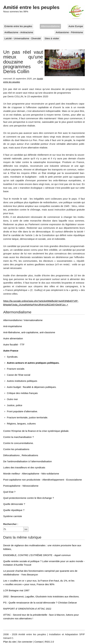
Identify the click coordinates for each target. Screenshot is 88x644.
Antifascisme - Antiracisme (19, 32)
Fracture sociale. (16, 369)
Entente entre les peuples (18, 26)
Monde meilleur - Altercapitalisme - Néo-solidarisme (31, 474)
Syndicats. (13, 357)
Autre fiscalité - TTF (14, 345)
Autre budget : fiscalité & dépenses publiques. (32, 387)
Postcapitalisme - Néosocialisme (21, 486)
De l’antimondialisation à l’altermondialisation (28, 461)
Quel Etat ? (9, 492)
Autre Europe (76, 26)
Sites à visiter (52, 38)
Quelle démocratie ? (14, 504)
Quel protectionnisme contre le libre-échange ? (29, 498)
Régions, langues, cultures (21, 424)
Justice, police (15, 405)
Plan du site (10, 642)
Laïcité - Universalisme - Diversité (23, 38)
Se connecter (25, 642)
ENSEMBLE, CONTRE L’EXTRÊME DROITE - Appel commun (37, 555)
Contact (39, 642)
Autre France (11, 351)
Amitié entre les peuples (31, 7)
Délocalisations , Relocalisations (21, 455)
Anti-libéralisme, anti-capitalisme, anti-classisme (29, 332)
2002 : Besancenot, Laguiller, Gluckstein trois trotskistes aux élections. (41, 596)
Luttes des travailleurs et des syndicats (24, 467)
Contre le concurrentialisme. (18, 443)
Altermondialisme (50, 26)
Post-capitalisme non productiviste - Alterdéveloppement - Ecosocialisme (43, 480)
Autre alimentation (13, 338)
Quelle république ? (14, 510)
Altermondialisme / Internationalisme (23, 320)
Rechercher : (11, 524)
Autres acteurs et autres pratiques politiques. (33, 363)
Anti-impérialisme (13, 326)
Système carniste (13, 516)
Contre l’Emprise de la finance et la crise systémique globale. (36, 431)
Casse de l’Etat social (19, 375)
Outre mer (12, 399)
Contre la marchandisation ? (19, 437)
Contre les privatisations (16, 449)
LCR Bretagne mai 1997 (16, 590)
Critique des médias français (22, 393)
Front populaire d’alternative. (22, 411)
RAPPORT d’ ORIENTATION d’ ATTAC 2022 (27, 609)
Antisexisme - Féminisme (69, 32)
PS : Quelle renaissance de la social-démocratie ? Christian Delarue (40, 603)
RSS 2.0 (49, 642)
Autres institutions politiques (22, 381)
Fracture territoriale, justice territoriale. (28, 417)
